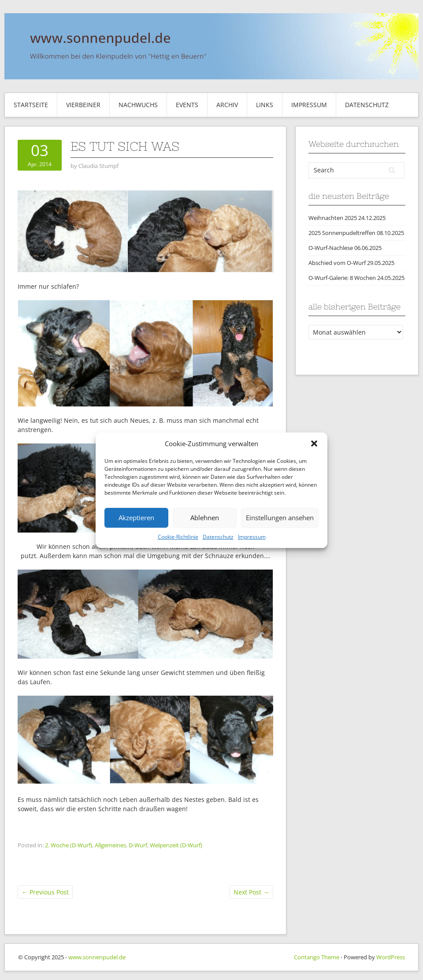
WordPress (391, 957)
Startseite (31, 105)
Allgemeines (110, 845)
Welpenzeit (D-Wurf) (176, 845)
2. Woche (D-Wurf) (69, 845)
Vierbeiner (83, 105)
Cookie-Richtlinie (178, 537)
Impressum (252, 537)
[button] (314, 443)
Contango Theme (317, 957)
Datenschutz (218, 537)
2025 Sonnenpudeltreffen (342, 233)
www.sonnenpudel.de (97, 957)
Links (265, 105)
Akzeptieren (136, 518)
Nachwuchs (138, 105)
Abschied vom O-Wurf (337, 263)
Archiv (227, 105)
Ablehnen (205, 518)
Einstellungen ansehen (280, 518)
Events (187, 105)
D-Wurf (138, 845)
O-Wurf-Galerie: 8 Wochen (342, 278)
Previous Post (45, 892)
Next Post (251, 892)
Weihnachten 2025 (333, 218)
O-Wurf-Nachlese (331, 248)
